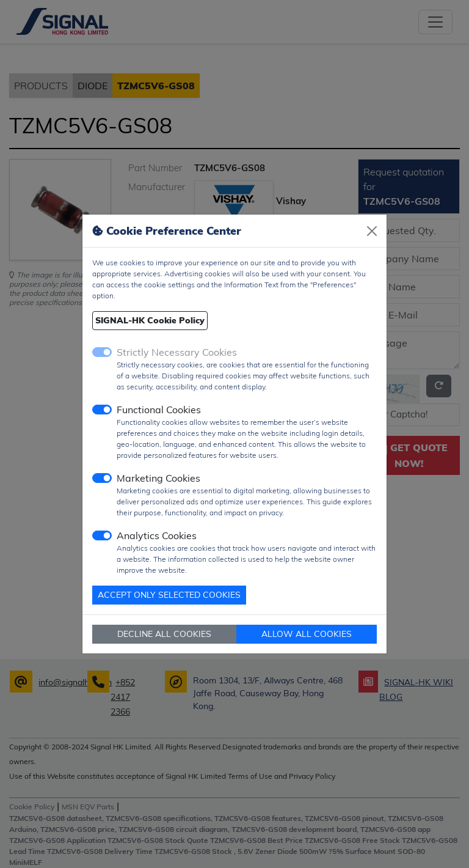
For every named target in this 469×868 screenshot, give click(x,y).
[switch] (102, 410)
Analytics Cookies (157, 535)
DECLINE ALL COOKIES (164, 634)
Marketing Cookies (158, 478)
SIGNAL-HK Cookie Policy (150, 320)
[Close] (372, 231)
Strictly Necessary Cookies (177, 352)
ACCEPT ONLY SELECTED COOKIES (169, 595)
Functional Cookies (159, 410)
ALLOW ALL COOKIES (307, 634)
